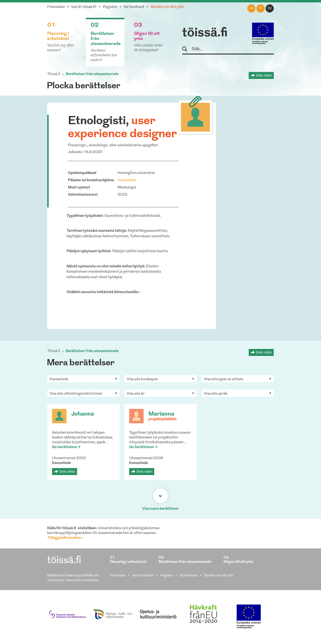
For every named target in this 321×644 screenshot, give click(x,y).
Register (110, 7)
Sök (187, 49)
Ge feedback (134, 7)
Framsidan (56, 7)
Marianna (161, 414)
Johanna (83, 414)
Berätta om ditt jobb (167, 7)
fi (261, 8)
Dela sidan (264, 75)
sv (270, 8)
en (251, 8)
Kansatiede (127, 180)
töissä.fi (205, 33)
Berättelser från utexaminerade (92, 74)
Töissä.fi (54, 74)
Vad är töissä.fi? (84, 7)
